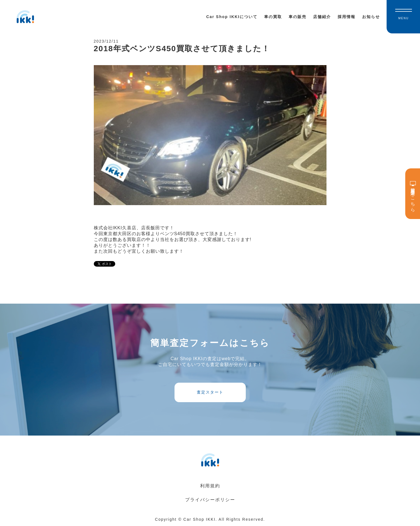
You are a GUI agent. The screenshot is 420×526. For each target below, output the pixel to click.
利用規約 (210, 486)
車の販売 (298, 17)
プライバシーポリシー (210, 500)
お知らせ (371, 17)
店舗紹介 (322, 17)
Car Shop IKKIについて (232, 17)
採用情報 (347, 17)
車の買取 (273, 17)
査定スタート (210, 392)
